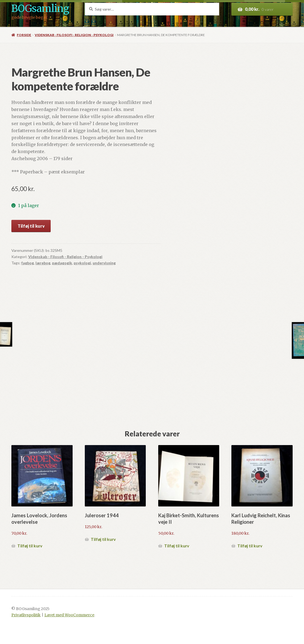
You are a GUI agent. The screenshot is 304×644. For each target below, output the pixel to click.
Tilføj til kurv (31, 226)
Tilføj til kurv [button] (30, 546)
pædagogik (62, 263)
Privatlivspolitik (26, 615)
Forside (24, 35)
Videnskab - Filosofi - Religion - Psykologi (74, 35)
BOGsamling (40, 9)
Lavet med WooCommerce (69, 615)
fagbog (28, 263)
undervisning (104, 263)
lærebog (43, 263)
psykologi (82, 263)
